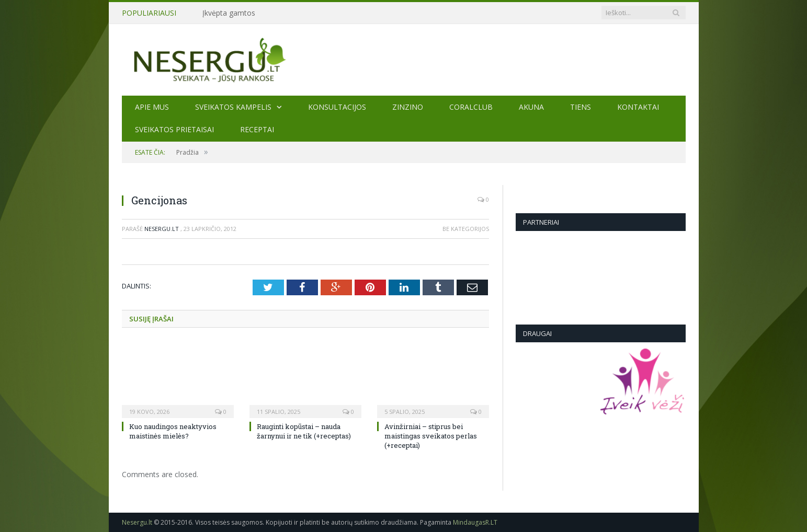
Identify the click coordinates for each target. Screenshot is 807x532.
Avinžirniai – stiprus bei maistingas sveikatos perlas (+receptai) (431, 436)
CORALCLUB (471, 107)
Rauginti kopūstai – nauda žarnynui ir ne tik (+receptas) (304, 431)
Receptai (257, 129)
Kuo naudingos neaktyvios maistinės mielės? (173, 431)
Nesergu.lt (162, 229)
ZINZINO (408, 107)
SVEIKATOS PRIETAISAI (174, 129)
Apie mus (152, 107)
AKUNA (531, 107)
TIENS (581, 107)
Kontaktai (638, 107)
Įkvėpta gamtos (229, 13)
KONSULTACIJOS (337, 107)
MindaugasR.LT (475, 522)
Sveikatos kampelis (233, 107)
